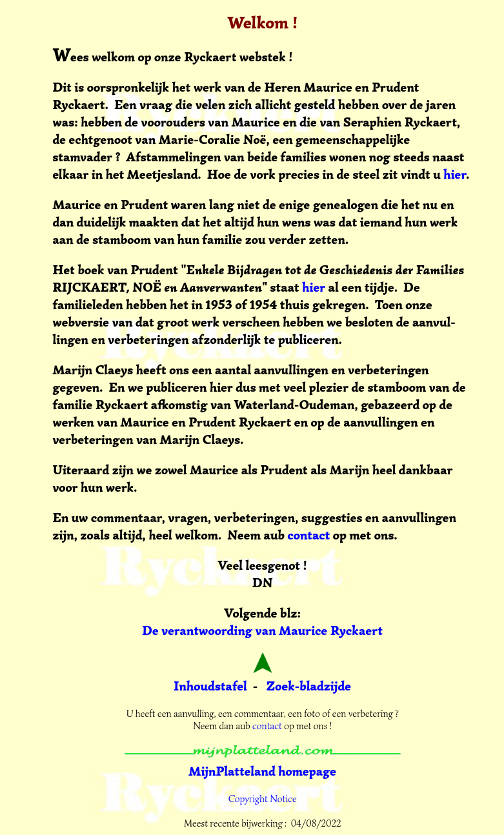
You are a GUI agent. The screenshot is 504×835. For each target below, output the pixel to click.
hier (455, 175)
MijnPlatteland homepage (262, 771)
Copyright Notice (263, 799)
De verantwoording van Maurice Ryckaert (262, 631)
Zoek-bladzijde (309, 686)
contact (308, 535)
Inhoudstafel (210, 686)
